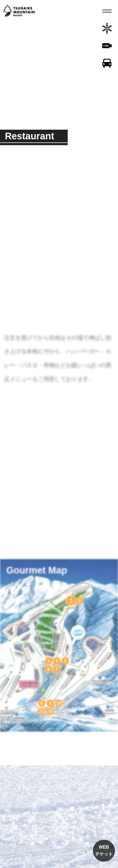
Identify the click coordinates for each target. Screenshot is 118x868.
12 (50, 711)
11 (42, 711)
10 (59, 703)
